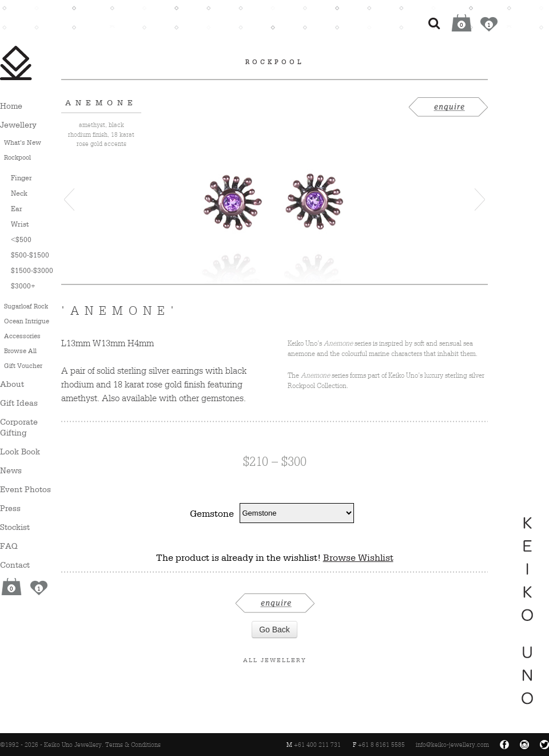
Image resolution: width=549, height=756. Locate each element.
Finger (21, 178)
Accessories (22, 336)
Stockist (15, 527)
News (11, 470)
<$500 (21, 240)
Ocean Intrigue (27, 321)
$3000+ (23, 286)
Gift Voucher (23, 366)
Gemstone (212, 513)
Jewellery (18, 124)
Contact (15, 565)
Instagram (524, 745)
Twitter (544, 745)
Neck (19, 193)
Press (10, 508)
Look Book (20, 451)
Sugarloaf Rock (26, 306)
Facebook (504, 745)
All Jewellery (275, 660)
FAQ (9, 546)
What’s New (23, 143)
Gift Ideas (19, 403)
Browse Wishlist (358, 557)
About (12, 384)
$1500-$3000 (32, 270)
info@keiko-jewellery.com (452, 745)
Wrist (20, 224)
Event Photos (25, 489)
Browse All (20, 351)
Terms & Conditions (133, 745)
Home (11, 106)
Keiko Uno (16, 63)
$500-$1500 (30, 255)
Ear (17, 209)
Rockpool (17, 157)
